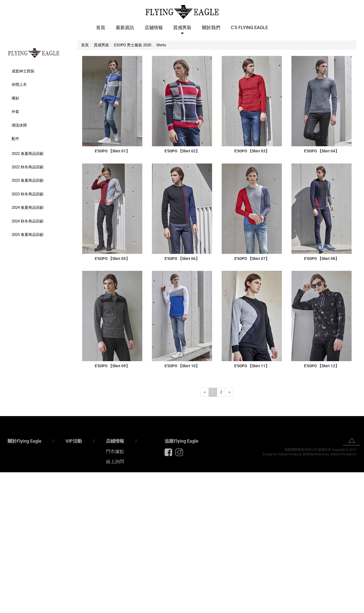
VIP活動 (74, 461)
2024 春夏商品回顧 (28, 208)
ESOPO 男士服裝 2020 (133, 45)
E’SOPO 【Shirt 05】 (112, 259)
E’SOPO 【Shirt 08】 (322, 259)
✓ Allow (7, 486)
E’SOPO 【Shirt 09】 (112, 366)
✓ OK (138, 610)
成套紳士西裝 (23, 71)
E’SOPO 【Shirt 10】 (182, 366)
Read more (11, 524)
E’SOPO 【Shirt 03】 (252, 151)
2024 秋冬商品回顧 (28, 221)
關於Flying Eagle (25, 461)
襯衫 (15, 98)
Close (5, 475)
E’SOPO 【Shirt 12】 (322, 366)
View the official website (43, 524)
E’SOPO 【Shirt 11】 (252, 366)
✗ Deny (6, 491)
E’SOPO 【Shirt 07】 (252, 259)
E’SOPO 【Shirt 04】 (322, 151)
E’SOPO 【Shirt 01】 (112, 151)
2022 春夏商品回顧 (28, 154)
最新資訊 (125, 27)
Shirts (161, 45)
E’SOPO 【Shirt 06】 (182, 259)
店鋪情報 (115, 461)
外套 (15, 112)
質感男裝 (182, 27)
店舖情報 (154, 27)
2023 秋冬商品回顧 (28, 194)
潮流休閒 (19, 125)
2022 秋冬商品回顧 (28, 167)
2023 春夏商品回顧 (28, 180)
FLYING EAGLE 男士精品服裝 (34, 53)
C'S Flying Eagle (249, 27)
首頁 (101, 27)
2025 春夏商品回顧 (28, 235)
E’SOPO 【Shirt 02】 (182, 151)
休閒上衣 (19, 85)
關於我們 (211, 27)
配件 (15, 139)
